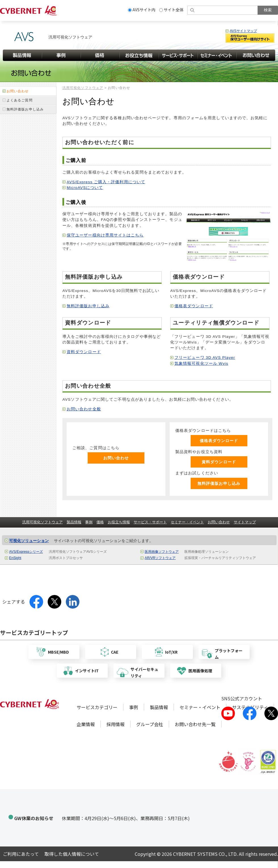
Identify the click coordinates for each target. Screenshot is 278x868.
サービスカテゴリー (97, 707)
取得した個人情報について (72, 854)
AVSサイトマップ (243, 31)
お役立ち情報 (119, 522)
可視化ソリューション (29, 541)
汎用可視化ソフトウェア (83, 88)
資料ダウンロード (84, 352)
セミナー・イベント (187, 522)
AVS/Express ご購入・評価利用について (106, 182)
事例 (89, 522)
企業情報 (86, 724)
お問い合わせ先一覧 (195, 724)
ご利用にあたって (21, 854)
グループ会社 (150, 724)
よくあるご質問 (20, 100)
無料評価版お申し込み (88, 306)
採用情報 (115, 724)
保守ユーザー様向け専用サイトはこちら (105, 235)
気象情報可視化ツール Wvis (201, 363)
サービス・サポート (150, 522)
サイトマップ (245, 522)
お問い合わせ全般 (84, 409)
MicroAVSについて (85, 188)
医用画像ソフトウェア (162, 552)
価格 (100, 522)
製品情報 (74, 522)
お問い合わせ (116, 458)
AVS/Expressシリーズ (26, 552)
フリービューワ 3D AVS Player (205, 358)
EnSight (15, 558)
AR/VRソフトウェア (160, 558)
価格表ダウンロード (194, 306)
